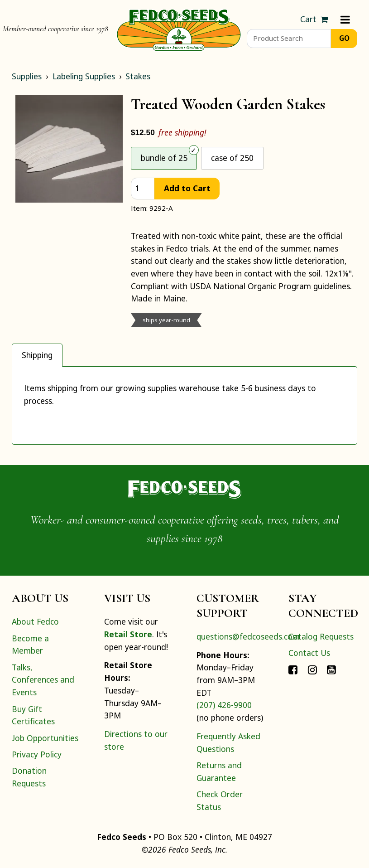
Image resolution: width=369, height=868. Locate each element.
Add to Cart (187, 188)
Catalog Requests (321, 636)
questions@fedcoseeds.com (248, 636)
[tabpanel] (184, 405)
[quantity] (143, 189)
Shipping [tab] (37, 355)
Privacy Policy (37, 754)
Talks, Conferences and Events (43, 680)
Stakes (138, 76)
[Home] (179, 29)
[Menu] (345, 19)
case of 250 (232, 158)
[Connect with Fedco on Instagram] (312, 669)
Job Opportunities (45, 738)
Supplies (27, 76)
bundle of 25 (164, 158)
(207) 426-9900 (224, 705)
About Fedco (35, 621)
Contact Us (309, 653)
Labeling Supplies (84, 76)
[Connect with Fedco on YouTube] (331, 669)
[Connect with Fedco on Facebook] (293, 669)
